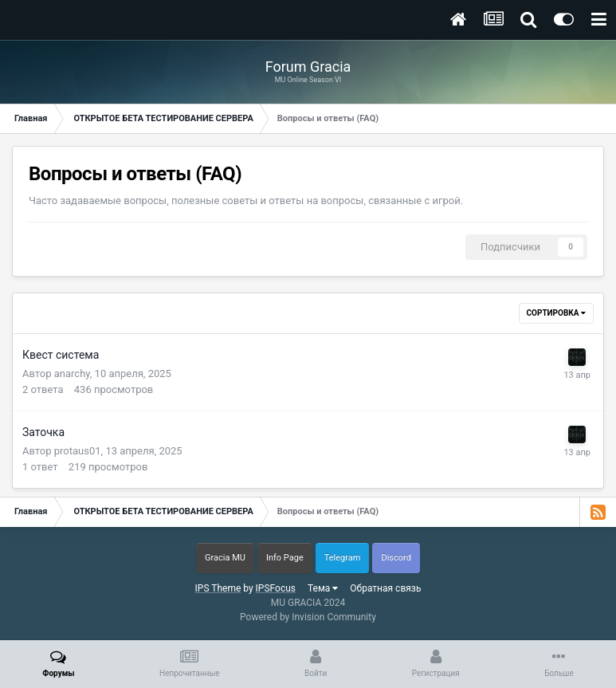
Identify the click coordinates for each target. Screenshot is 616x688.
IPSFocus (276, 588)
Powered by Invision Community (308, 617)
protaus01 (78, 451)
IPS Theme (218, 588)
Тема (323, 588)
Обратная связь (385, 588)
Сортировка (556, 313)
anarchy (72, 373)
